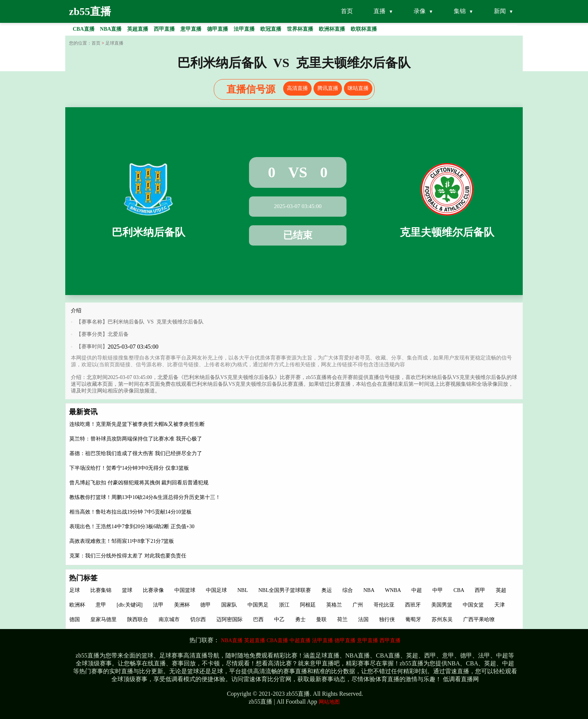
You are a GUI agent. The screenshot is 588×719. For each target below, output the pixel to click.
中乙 (279, 619)
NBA (369, 590)
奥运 (327, 590)
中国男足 (258, 605)
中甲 (438, 590)
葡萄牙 (413, 619)
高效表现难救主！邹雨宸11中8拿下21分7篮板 (122, 541)
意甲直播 (367, 640)
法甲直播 (322, 640)
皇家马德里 (103, 619)
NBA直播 (232, 640)
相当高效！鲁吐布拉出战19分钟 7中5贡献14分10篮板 (130, 512)
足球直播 (114, 43)
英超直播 (255, 640)
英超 (501, 590)
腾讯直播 (328, 88)
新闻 (500, 11)
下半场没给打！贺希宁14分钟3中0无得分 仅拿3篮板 (129, 468)
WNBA (393, 590)
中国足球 (216, 590)
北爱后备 (118, 334)
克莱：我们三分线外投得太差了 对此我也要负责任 (128, 556)
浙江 (284, 605)
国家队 (229, 605)
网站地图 (329, 702)
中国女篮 (473, 605)
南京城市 (169, 619)
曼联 (321, 619)
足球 (75, 590)
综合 (348, 590)
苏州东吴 (442, 619)
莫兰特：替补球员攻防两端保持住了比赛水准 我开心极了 (136, 439)
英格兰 (334, 605)
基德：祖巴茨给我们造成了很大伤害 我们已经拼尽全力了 (136, 453)
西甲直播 (390, 640)
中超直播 (300, 640)
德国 (75, 619)
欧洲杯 (77, 605)
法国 (363, 619)
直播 (379, 11)
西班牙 (413, 605)
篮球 (127, 590)
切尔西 (198, 619)
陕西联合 (138, 619)
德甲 (205, 605)
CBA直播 (277, 640)
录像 (420, 11)
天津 (499, 605)
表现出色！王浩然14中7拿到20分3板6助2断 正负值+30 (132, 527)
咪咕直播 (358, 88)
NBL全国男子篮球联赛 (285, 590)
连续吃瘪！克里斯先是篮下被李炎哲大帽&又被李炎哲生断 (137, 424)
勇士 (300, 619)
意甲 (101, 605)
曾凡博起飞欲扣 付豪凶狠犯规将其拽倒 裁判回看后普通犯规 (139, 483)
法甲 (158, 605)
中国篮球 (185, 590)
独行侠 (387, 619)
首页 (347, 11)
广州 (358, 605)
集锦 (460, 11)
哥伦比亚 (384, 605)
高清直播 (297, 88)
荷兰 (342, 619)
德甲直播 (345, 640)
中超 (417, 590)
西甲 (480, 590)
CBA (459, 590)
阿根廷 (308, 605)
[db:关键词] (130, 605)
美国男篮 (442, 605)
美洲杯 (182, 605)
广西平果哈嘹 (479, 619)
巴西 (258, 619)
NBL (243, 590)
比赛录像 (153, 590)
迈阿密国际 (229, 619)
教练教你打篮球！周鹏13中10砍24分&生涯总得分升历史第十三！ (145, 497)
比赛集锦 (101, 590)
